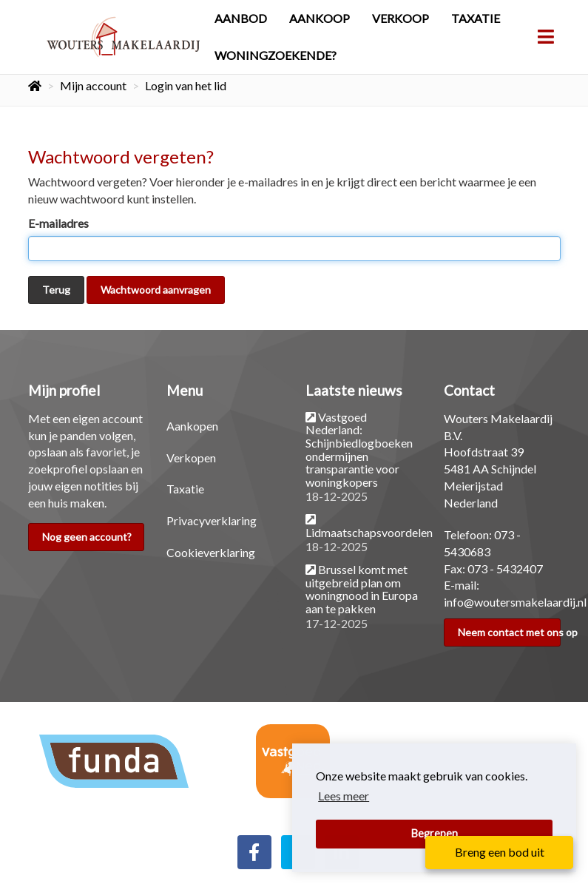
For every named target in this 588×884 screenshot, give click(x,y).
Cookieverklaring (211, 552)
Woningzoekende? (276, 55)
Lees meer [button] (344, 796)
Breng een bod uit (500, 852)
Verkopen (191, 458)
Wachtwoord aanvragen (156, 290)
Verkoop (401, 18)
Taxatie (476, 18)
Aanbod (241, 18)
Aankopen (192, 426)
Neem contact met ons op (509, 632)
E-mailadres (58, 223)
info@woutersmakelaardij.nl (515, 602)
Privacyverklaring (212, 520)
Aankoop (320, 18)
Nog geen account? (87, 537)
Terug (56, 290)
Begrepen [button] (435, 833)
